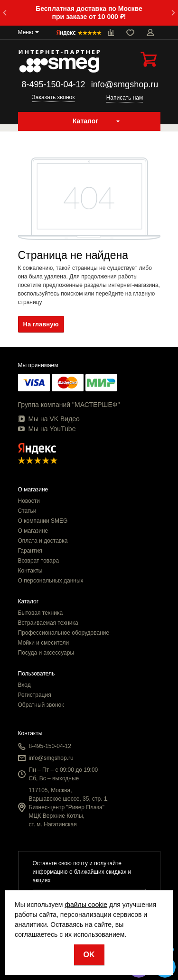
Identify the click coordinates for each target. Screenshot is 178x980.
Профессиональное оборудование (64, 633)
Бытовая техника (41, 613)
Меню (26, 32)
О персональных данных (51, 581)
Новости (29, 501)
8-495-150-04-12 (53, 84)
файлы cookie (86, 905)
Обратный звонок (41, 705)
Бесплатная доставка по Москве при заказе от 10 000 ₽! (89, 13)
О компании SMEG (43, 521)
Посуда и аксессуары (46, 653)
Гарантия (30, 551)
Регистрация (35, 695)
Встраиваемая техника (48, 623)
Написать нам (125, 98)
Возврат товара (39, 561)
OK (89, 955)
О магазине (33, 531)
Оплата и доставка (43, 541)
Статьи (27, 511)
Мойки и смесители (44, 643)
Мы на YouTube (47, 429)
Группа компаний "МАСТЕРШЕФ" (69, 405)
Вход (24, 685)
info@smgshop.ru (125, 84)
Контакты (30, 571)
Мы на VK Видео (49, 419)
